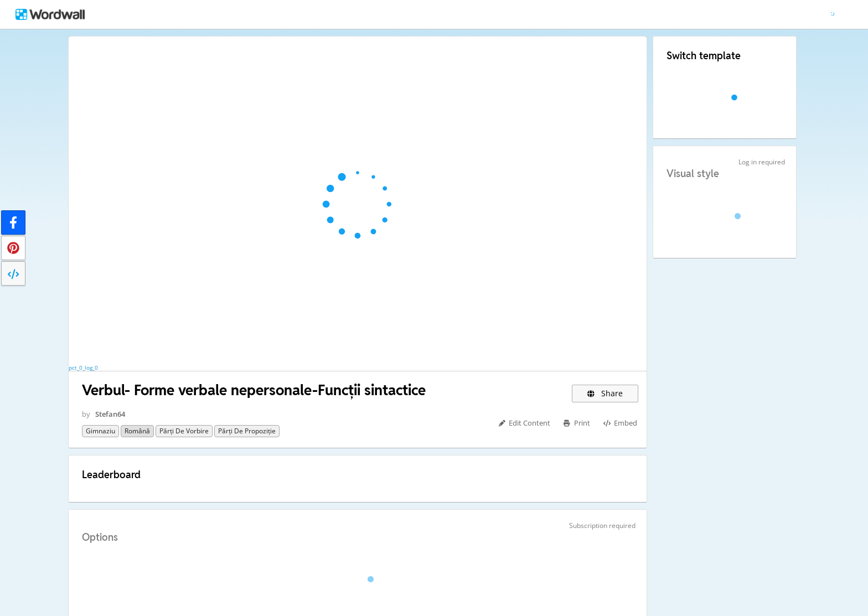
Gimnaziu (100, 431)
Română (137, 431)
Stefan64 (110, 414)
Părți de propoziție (247, 431)
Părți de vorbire (184, 431)
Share (605, 393)
